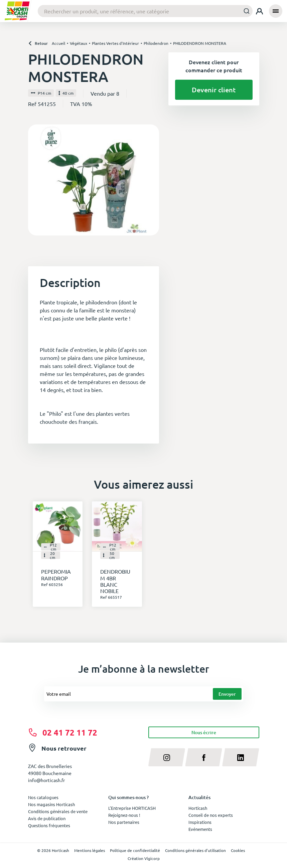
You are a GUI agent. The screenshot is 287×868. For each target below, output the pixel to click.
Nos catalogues (43, 797)
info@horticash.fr (46, 780)
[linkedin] (241, 757)
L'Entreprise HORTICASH (132, 808)
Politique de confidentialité (135, 850)
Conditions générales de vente (58, 811)
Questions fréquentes (49, 825)
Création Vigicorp (144, 858)
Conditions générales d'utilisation (195, 850)
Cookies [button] (238, 850)
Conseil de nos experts (211, 815)
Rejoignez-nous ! (124, 815)
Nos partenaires (124, 822)
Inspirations (200, 822)
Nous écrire (204, 732)
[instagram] (167, 757)
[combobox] (145, 11)
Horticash (198, 808)
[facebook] (204, 757)
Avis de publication (47, 818)
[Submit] (245, 11)
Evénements (200, 829)
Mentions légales (90, 850)
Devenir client (214, 90)
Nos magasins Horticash (51, 804)
